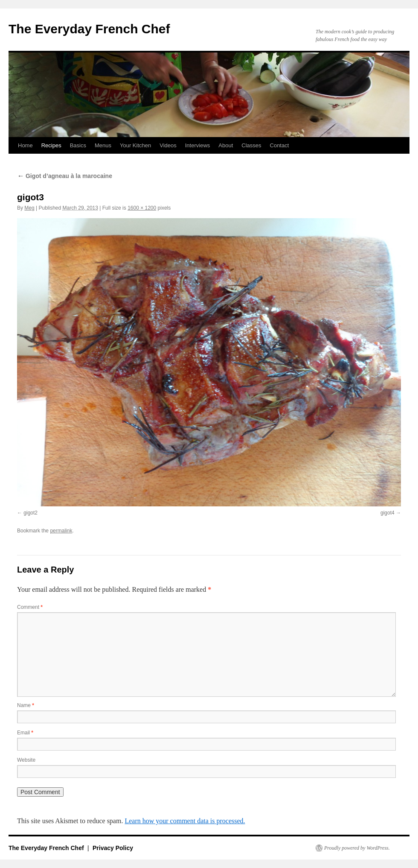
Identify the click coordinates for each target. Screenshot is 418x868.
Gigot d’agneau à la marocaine (65, 176)
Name (26, 705)
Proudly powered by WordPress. (357, 848)
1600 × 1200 (142, 208)
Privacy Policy (113, 848)
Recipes (51, 145)
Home (25, 145)
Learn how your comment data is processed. (185, 821)
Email (25, 733)
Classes (251, 145)
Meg (29, 208)
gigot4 (388, 513)
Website (26, 760)
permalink (61, 531)
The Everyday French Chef (89, 29)
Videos (168, 145)
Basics (78, 145)
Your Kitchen (135, 145)
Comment (30, 607)
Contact (280, 145)
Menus (103, 145)
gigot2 (30, 513)
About (226, 145)
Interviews (198, 145)
